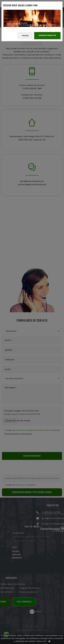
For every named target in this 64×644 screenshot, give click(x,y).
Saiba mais (41, 641)
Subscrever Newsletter (47, 36)
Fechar (25, 36)
